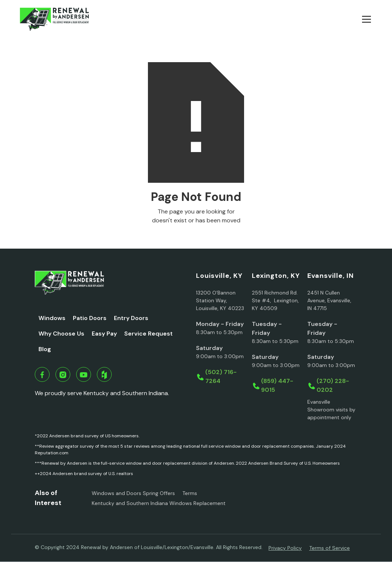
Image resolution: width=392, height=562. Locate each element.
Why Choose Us (61, 334)
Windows (52, 318)
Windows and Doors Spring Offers (133, 493)
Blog (45, 349)
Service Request (148, 334)
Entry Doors (131, 318)
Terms (190, 493)
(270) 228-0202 (333, 385)
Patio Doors (90, 318)
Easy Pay (104, 334)
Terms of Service (330, 548)
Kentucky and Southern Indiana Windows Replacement (159, 503)
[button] (365, 19)
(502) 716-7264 (221, 376)
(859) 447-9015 (277, 385)
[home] (54, 19)
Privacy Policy (285, 548)
